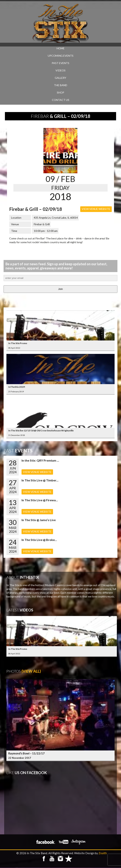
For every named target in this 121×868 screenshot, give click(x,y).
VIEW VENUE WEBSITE (96, 209)
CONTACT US (61, 100)
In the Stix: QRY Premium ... (40, 460)
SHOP (60, 92)
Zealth (103, 853)
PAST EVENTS (60, 63)
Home (61, 48)
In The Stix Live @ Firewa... (40, 500)
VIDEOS (60, 70)
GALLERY (60, 78)
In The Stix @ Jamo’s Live (39, 520)
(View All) (31, 671)
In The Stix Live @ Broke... (39, 540)
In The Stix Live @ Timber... (40, 480)
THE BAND (61, 85)
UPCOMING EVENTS (61, 56)
